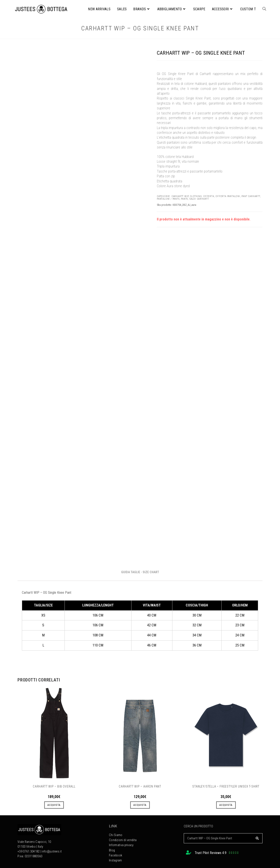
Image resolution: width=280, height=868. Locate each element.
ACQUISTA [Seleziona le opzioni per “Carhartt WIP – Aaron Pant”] (140, 805)
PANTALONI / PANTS (168, 199)
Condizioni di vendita (123, 840)
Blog (112, 849)
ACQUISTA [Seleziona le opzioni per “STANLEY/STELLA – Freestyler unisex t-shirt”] (226, 805)
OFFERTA (209, 196)
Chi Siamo (116, 835)
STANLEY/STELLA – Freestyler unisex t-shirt (226, 786)
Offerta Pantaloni (228, 196)
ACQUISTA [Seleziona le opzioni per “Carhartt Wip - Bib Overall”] (54, 805)
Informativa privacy (121, 844)
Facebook (115, 854)
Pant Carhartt (251, 196)
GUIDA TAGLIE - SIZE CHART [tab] (140, 572)
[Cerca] (257, 838)
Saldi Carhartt (199, 199)
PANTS (184, 199)
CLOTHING (196, 196)
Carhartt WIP (180, 196)
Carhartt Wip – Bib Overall (54, 786)
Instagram (115, 859)
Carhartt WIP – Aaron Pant (140, 786)
